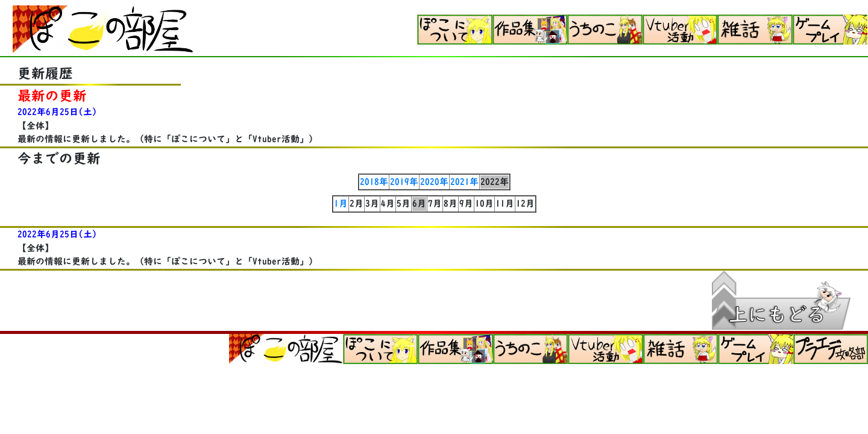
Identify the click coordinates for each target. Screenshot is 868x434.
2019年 (404, 182)
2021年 (464, 182)
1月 (341, 203)
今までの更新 (59, 158)
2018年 (374, 182)
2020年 (434, 182)
